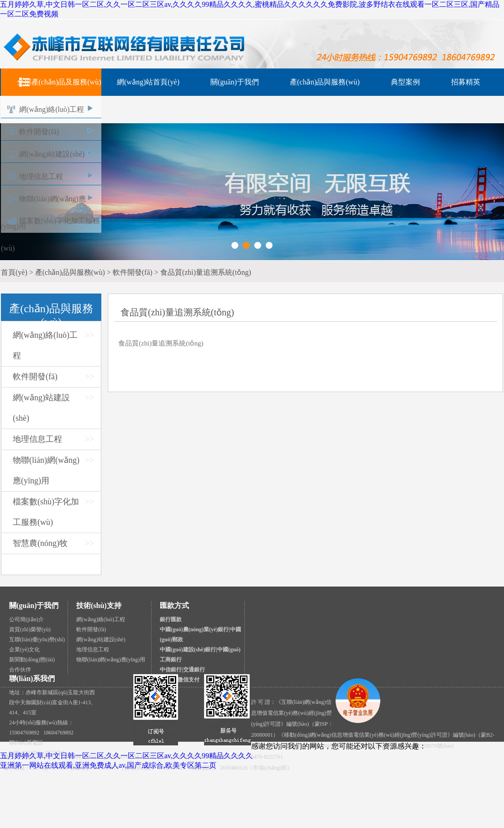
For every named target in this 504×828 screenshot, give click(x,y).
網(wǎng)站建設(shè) (52, 154)
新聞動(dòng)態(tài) (32, 660)
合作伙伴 (20, 670)
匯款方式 (174, 605)
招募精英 (466, 82)
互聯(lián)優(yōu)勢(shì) (37, 639)
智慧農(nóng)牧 (40, 543)
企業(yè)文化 (24, 650)
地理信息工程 (41, 176)
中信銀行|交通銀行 (182, 670)
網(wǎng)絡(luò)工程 (52, 109)
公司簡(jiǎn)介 (26, 619)
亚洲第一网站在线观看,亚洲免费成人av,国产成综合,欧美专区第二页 (108, 765)
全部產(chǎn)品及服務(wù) (59, 82)
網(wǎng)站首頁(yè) (148, 82)
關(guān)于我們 (235, 82)
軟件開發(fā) (39, 132)
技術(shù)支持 (99, 605)
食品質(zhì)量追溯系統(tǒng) (161, 343)
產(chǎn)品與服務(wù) (325, 82)
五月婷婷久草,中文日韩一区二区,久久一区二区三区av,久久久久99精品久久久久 (126, 756)
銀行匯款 (171, 619)
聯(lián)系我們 (32, 679)
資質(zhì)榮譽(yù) (30, 629)
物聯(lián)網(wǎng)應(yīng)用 (111, 660)
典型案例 (405, 82)
